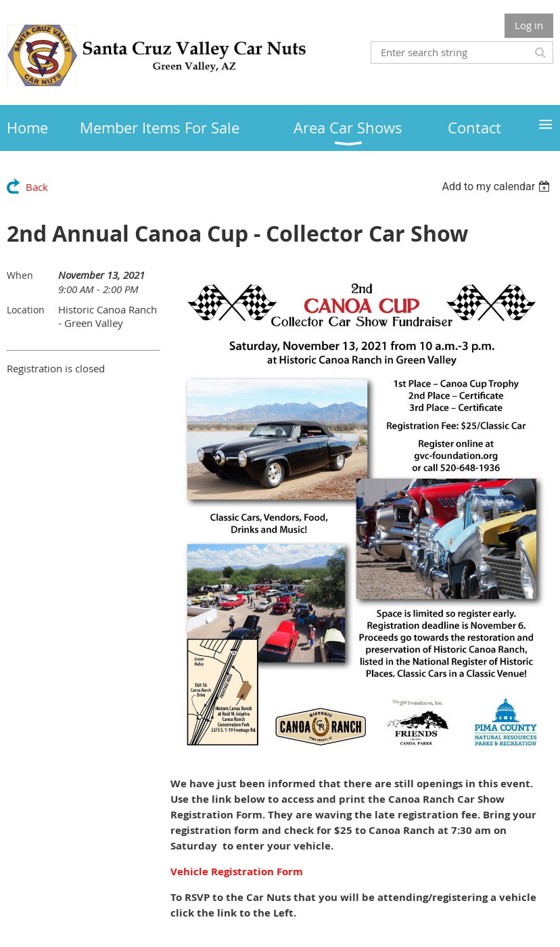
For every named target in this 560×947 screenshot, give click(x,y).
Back (37, 187)
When (20, 275)
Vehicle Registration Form (237, 872)
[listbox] (497, 186)
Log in (529, 25)
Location (26, 310)
